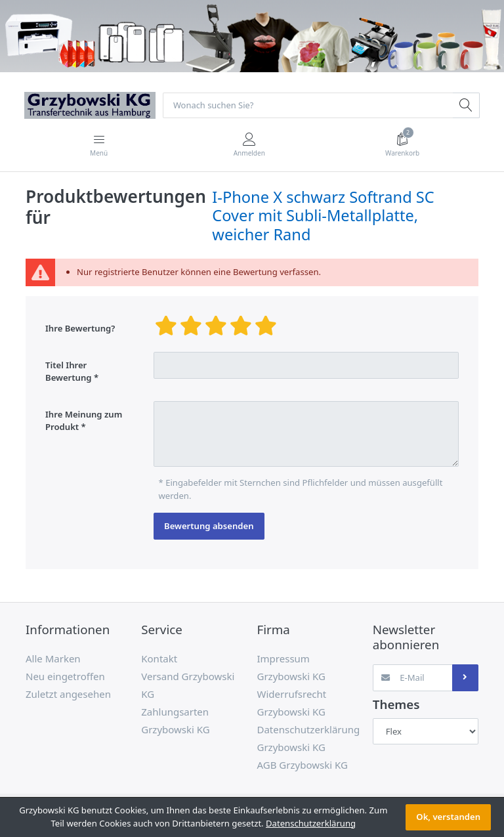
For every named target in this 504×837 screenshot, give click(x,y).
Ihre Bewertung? (80, 329)
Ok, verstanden (448, 817)
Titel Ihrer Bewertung (69, 372)
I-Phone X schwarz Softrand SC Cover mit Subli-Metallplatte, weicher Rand (323, 216)
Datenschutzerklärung (311, 823)
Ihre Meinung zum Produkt (84, 421)
